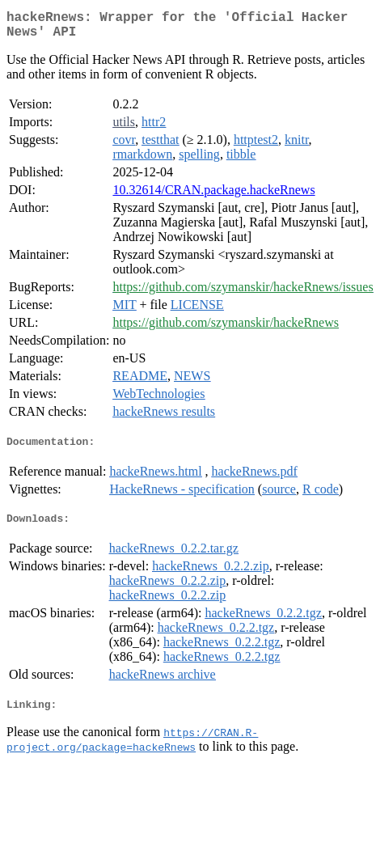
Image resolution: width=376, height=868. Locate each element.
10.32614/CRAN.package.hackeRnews (213, 196)
